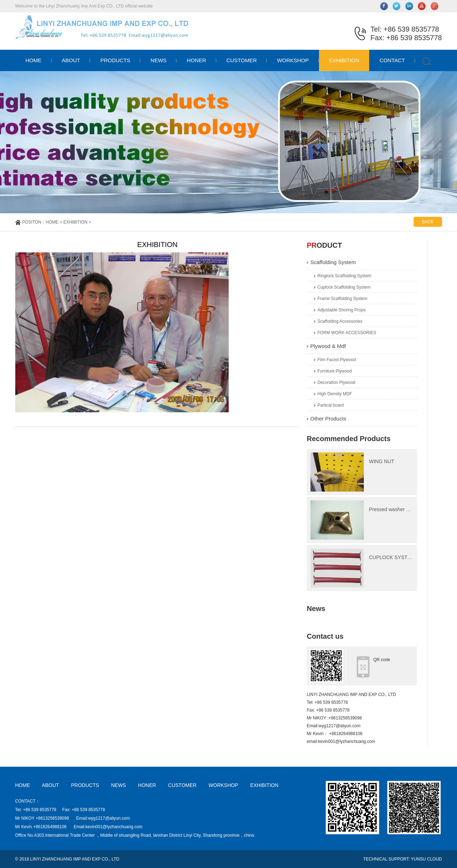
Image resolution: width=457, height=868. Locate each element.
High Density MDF (335, 394)
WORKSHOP (293, 60)
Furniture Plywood (335, 371)
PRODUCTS (115, 60)
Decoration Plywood (337, 382)
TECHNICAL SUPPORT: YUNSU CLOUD (402, 859)
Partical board (331, 405)
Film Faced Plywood (337, 360)
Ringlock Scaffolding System (345, 276)
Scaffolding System (333, 262)
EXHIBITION (344, 60)
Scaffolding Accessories (340, 321)
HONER (196, 60)
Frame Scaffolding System (343, 299)
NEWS (158, 60)
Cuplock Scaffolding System (344, 287)
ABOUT (71, 60)
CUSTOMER (242, 60)
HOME (34, 60)
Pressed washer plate (393, 509)
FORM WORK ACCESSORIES (347, 333)
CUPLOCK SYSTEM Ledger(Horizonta (412, 557)
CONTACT (392, 60)
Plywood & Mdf (328, 346)
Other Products (328, 419)
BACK (428, 222)
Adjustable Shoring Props (342, 310)
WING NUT (382, 461)
